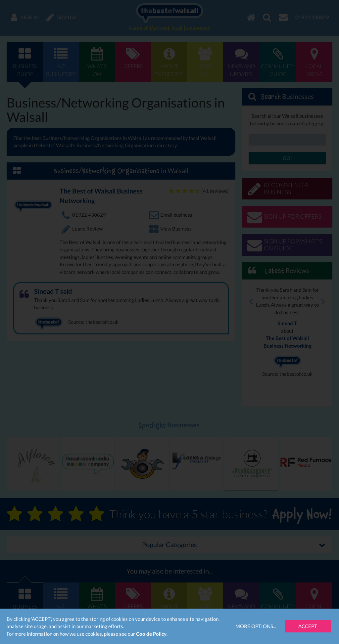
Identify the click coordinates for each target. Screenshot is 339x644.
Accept (308, 626)
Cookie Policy (151, 634)
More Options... (256, 626)
